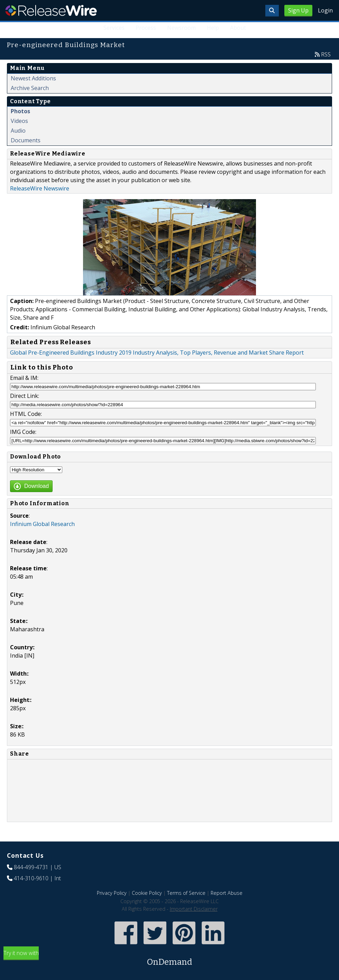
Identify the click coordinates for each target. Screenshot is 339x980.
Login (325, 10)
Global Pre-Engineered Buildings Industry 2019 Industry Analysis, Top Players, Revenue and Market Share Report (157, 353)
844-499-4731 (31, 867)
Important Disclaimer (194, 909)
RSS (326, 54)
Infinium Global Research (42, 524)
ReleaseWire (51, 10)
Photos (20, 111)
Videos (19, 121)
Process (146, 28)
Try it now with (169, 959)
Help (213, 28)
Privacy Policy (112, 893)
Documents (26, 140)
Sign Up (298, 10)
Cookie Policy (147, 893)
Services (114, 28)
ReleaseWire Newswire (40, 188)
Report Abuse (227, 893)
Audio (18, 131)
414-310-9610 (31, 878)
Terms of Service (186, 893)
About (238, 28)
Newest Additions (33, 78)
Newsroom (181, 28)
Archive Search (30, 88)
